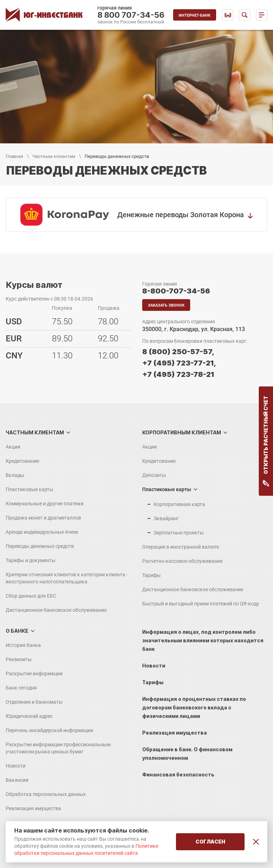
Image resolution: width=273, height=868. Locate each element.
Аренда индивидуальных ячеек (42, 532)
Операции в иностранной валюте (181, 547)
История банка (23, 645)
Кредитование (22, 461)
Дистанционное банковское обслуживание (56, 610)
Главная (14, 156)
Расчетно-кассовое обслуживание (182, 561)
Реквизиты (19, 659)
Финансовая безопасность (178, 774)
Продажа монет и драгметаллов (43, 518)
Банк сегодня (21, 688)
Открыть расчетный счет (266, 441)
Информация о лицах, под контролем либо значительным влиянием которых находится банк (203, 640)
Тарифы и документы (31, 560)
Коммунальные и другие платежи (45, 504)
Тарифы (151, 575)
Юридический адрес (29, 716)
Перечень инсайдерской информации (49, 730)
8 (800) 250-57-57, (178, 352)
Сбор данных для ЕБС (31, 596)
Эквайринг (166, 518)
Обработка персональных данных (46, 794)
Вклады (15, 475)
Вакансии (17, 780)
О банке (17, 631)
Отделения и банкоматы (34, 702)
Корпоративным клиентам (182, 432)
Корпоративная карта (179, 504)
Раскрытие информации (34, 674)
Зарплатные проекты (179, 533)
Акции (13, 447)
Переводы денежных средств (40, 546)
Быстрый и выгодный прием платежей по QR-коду (201, 604)
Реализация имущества (33, 808)
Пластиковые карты (30, 489)
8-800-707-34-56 (176, 291)
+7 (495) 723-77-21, (179, 363)
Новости (16, 766)
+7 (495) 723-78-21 (178, 374)
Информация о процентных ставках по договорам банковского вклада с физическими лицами (194, 707)
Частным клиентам (54, 156)
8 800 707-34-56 (131, 15)
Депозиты (154, 475)
